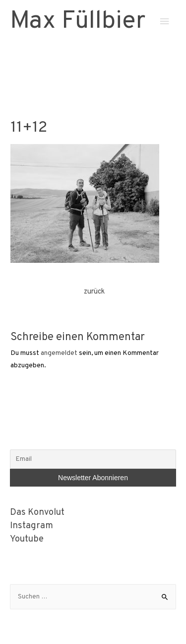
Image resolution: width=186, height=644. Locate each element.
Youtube (27, 539)
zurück (94, 292)
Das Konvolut (37, 513)
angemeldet (59, 353)
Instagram (31, 526)
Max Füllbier (78, 22)
